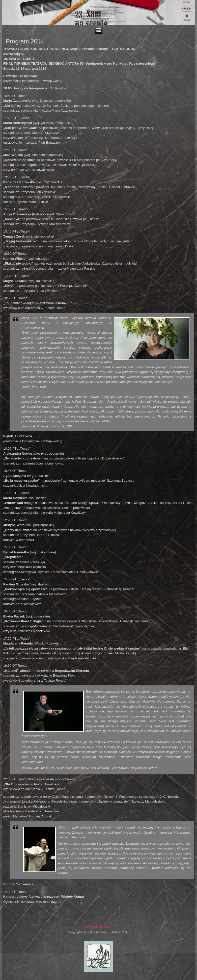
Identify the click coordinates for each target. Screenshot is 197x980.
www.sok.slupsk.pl (98, 926)
